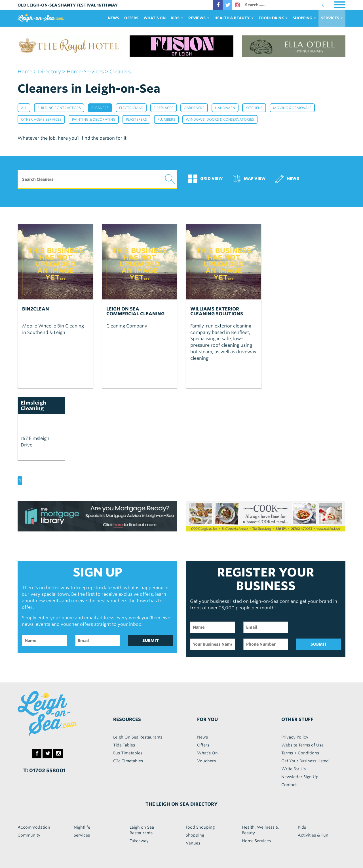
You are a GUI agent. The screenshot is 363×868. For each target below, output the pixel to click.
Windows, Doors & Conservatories (220, 119)
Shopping (195, 835)
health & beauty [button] (234, 18)
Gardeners (194, 108)
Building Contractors (59, 108)
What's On (155, 18)
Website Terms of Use (302, 745)
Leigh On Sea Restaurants (138, 737)
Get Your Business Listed (305, 761)
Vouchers (206, 761)
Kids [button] (177, 18)
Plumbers (166, 119)
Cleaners (100, 108)
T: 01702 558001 (44, 770)
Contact (289, 785)
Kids (302, 827)
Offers (131, 18)
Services (82, 835)
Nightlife (82, 827)
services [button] (332, 18)
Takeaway (139, 841)
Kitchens (254, 108)
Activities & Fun (313, 835)
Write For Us (294, 769)
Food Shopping (200, 827)
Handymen (225, 108)
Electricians (131, 108)
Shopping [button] (304, 18)
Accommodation (34, 827)
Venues (193, 843)
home (25, 72)
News (113, 18)
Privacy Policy (295, 737)
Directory (49, 72)
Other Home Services (41, 119)
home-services (85, 72)
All (24, 108)
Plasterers (136, 119)
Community (29, 835)
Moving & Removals (292, 108)
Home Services (256, 841)
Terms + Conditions (300, 753)
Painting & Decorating (94, 119)
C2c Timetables (128, 761)
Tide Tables (124, 745)
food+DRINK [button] (273, 18)
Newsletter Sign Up (300, 777)
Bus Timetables (128, 753)
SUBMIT (151, 641)
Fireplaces (163, 108)
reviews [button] (199, 18)
